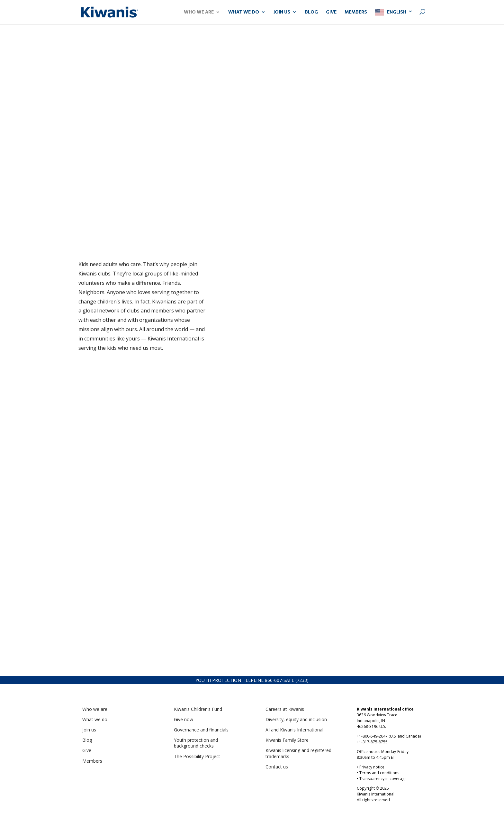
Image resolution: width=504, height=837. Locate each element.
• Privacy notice (371, 767)
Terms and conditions (379, 773)
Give (87, 750)
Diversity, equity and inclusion (296, 719)
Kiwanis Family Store (287, 740)
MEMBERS (356, 12)
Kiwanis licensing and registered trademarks (298, 753)
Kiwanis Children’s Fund (198, 709)
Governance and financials (201, 730)
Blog (311, 12)
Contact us (277, 767)
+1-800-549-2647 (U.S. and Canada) (389, 736)
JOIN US (282, 12)
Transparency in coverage (383, 779)
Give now (184, 719)
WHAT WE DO (244, 12)
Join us (89, 730)
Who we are (95, 709)
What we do (95, 719)
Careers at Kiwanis (285, 709)
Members (92, 761)
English (397, 12)
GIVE (331, 12)
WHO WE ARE (199, 12)
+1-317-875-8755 (372, 742)
